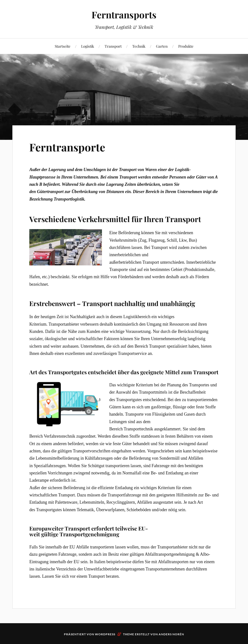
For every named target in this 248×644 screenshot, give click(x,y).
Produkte (186, 46)
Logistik (88, 46)
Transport (113, 46)
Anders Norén (171, 634)
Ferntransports (124, 15)
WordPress (105, 634)
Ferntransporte (67, 147)
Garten (162, 46)
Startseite (63, 46)
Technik (139, 46)
